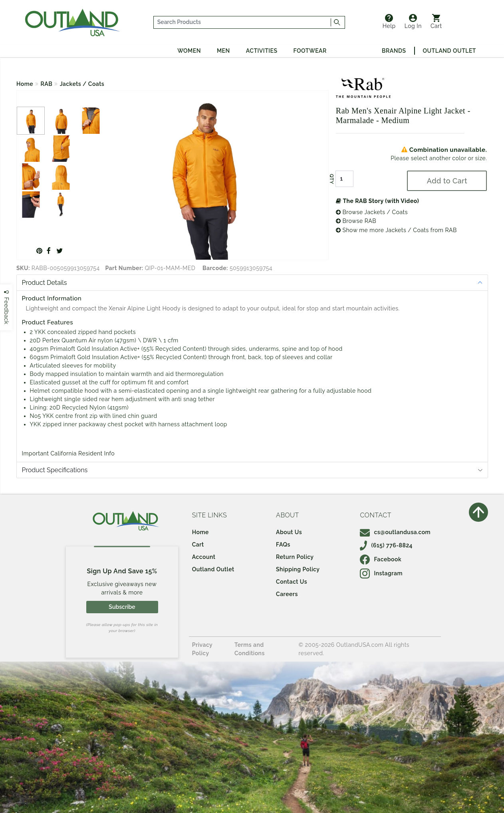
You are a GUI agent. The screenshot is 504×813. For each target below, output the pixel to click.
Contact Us (292, 582)
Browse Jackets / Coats (372, 212)
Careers (287, 594)
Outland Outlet (449, 51)
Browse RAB (356, 221)
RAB (47, 84)
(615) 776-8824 (386, 545)
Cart (436, 22)
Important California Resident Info (68, 453)
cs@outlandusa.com (395, 532)
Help (389, 22)
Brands (394, 51)
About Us (289, 532)
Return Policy (295, 557)
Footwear (310, 51)
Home (25, 84)
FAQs (283, 545)
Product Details (45, 283)
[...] (242, 22)
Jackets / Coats (82, 84)
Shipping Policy (298, 569)
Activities (262, 51)
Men (223, 51)
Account (204, 557)
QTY (331, 179)
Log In (413, 22)
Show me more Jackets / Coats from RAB (396, 230)
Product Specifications (55, 470)
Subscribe (122, 607)
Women (189, 51)
